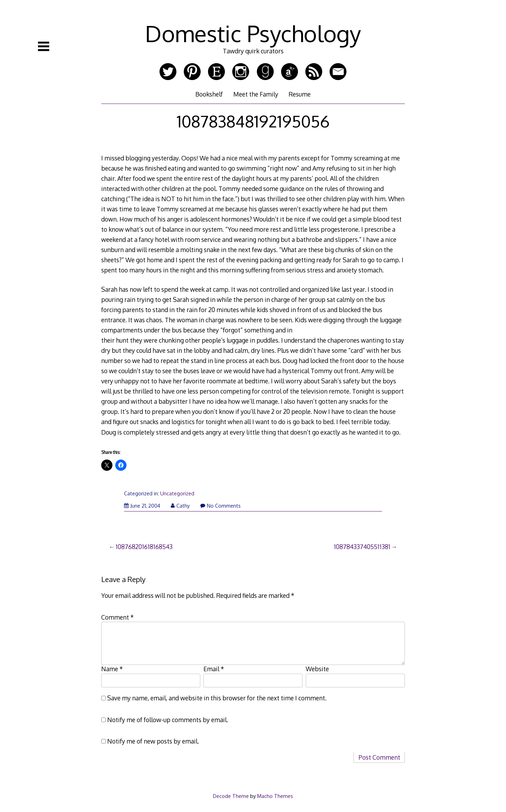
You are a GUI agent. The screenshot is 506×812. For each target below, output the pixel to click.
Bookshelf (209, 94)
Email (214, 669)
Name (112, 669)
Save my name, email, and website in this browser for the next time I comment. (217, 698)
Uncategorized (177, 493)
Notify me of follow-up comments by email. (168, 720)
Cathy (180, 506)
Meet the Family (256, 94)
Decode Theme (231, 796)
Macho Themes (275, 796)
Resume (300, 94)
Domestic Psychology (253, 33)
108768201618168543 (144, 547)
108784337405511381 (362, 547)
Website (317, 669)
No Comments (220, 506)
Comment (118, 617)
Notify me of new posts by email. (153, 741)
